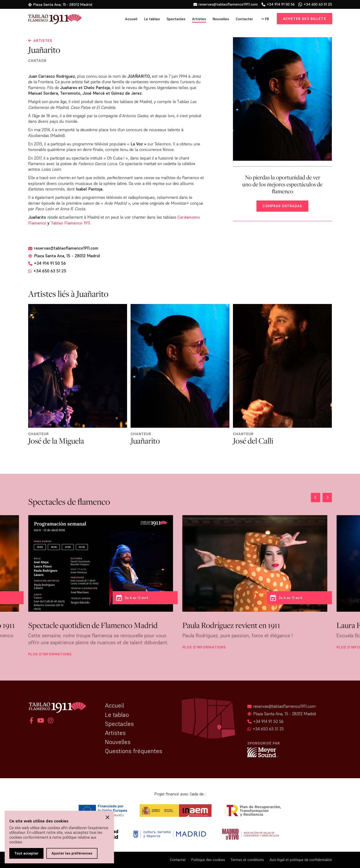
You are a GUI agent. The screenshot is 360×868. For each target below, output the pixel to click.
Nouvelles (221, 19)
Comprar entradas (282, 206)
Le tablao (152, 19)
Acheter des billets (304, 18)
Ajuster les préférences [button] (72, 853)
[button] (327, 497)
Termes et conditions (247, 860)
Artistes (199, 19)
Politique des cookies (208, 860)
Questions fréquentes (134, 751)
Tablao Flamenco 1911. (71, 223)
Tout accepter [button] (26, 853)
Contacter (244, 19)
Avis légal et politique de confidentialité (301, 860)
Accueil (131, 19)
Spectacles (176, 19)
